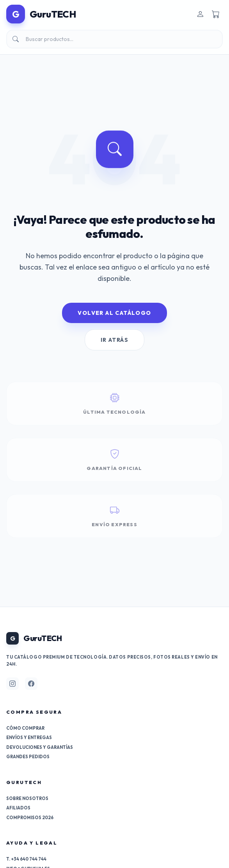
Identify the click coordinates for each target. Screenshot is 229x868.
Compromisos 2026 (30, 818)
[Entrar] (200, 14)
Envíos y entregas (29, 738)
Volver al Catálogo (114, 313)
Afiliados (18, 808)
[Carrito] (216, 14)
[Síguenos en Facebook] (31, 684)
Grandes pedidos (28, 757)
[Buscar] (115, 39)
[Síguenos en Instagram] (12, 684)
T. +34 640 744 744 (26, 859)
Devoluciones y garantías (40, 747)
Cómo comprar (25, 728)
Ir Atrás (115, 340)
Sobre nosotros (27, 798)
